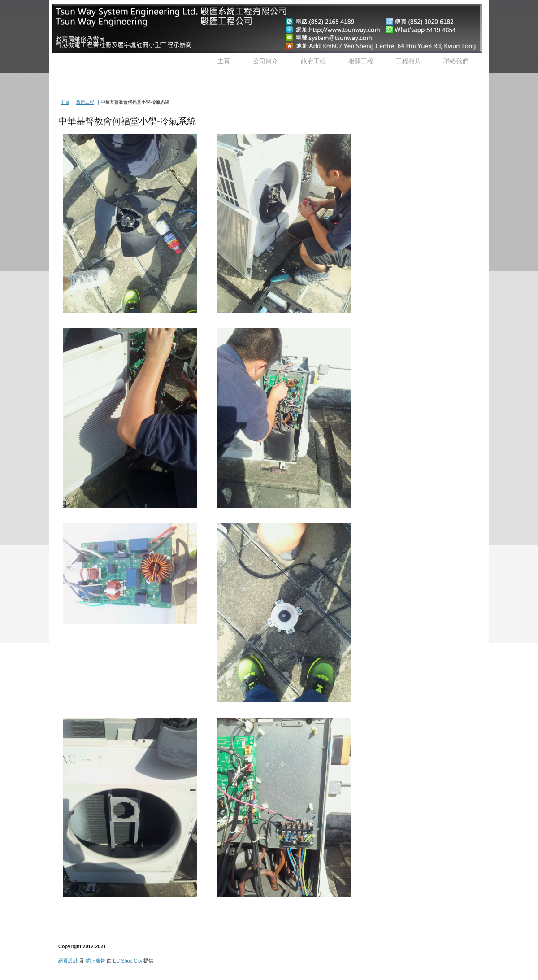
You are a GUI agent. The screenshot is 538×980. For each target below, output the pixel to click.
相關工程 (361, 61)
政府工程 (313, 61)
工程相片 (408, 61)
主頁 (224, 61)
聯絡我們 (456, 61)
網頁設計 (68, 961)
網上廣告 (95, 961)
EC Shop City (128, 961)
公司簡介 (265, 61)
